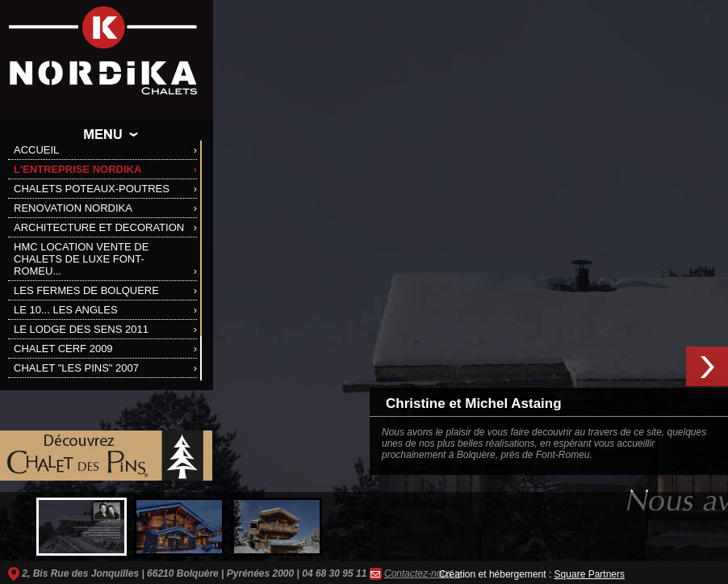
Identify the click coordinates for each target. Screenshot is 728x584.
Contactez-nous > (422, 573)
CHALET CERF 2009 (63, 349)
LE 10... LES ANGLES (66, 310)
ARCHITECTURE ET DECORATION (99, 227)
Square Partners (590, 574)
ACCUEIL (36, 150)
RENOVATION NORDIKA (73, 208)
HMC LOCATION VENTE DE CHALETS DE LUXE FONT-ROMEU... (81, 259)
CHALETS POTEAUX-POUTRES (92, 189)
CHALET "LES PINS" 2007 (76, 368)
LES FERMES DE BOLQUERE (86, 290)
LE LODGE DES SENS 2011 (81, 329)
